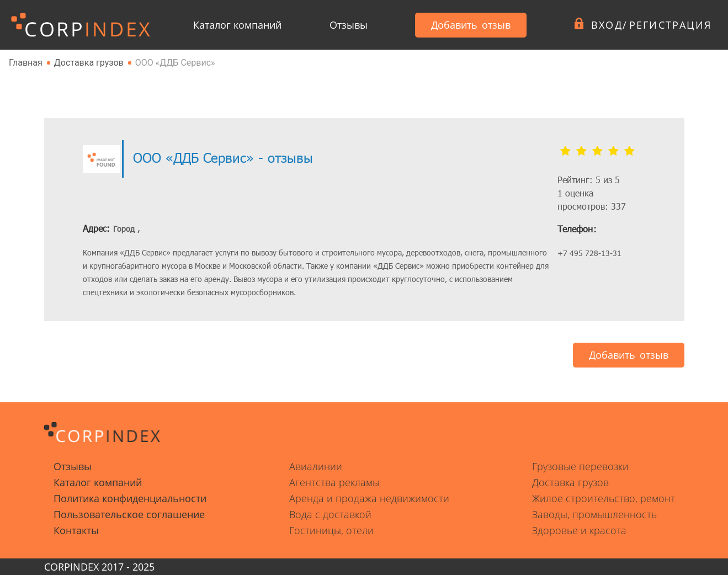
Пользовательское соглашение (129, 514)
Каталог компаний (237, 25)
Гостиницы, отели (331, 530)
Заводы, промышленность (594, 514)
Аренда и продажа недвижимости (369, 498)
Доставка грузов (570, 482)
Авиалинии (316, 466)
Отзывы (349, 25)
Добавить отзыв (471, 25)
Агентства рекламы (334, 482)
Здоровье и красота (579, 530)
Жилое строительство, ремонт (604, 498)
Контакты (76, 530)
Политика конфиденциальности (130, 498)
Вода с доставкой (330, 514)
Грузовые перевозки (580, 466)
